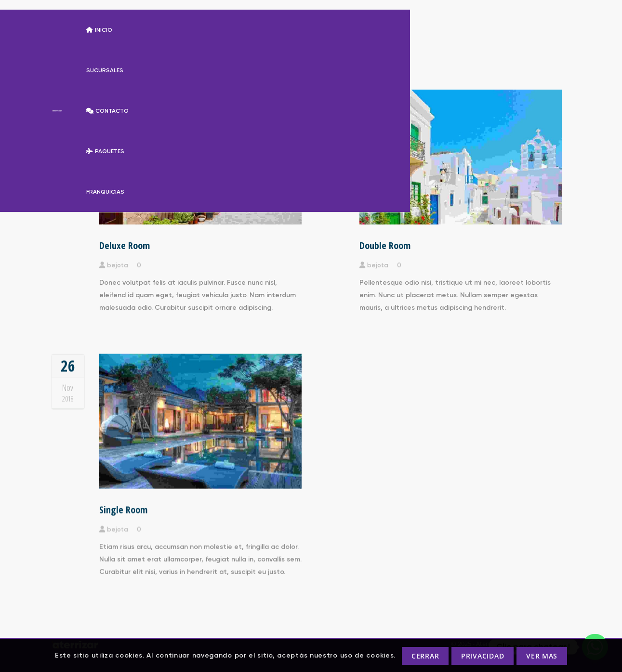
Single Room (123, 509)
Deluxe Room (125, 245)
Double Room (385, 245)
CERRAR (425, 656)
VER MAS (542, 656)
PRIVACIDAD (483, 656)
